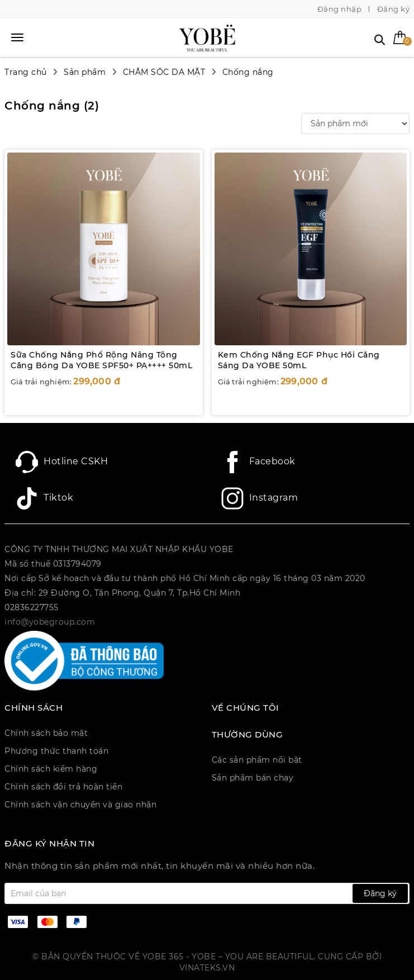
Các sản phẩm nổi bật (257, 760)
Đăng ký (394, 9)
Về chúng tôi (246, 708)
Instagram (260, 498)
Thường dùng (248, 735)
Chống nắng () (52, 106)
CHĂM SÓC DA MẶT (164, 72)
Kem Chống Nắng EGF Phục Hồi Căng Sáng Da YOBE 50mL (299, 360)
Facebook (258, 462)
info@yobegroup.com (50, 622)
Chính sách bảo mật (46, 733)
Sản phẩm (85, 72)
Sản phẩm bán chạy (253, 778)
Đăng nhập (340, 9)
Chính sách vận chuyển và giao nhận (80, 805)
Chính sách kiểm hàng (51, 769)
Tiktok (44, 498)
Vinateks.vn (207, 968)
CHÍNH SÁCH (34, 708)
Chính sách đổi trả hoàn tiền (63, 787)
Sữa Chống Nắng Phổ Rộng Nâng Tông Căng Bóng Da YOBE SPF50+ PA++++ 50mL (101, 360)
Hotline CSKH (62, 462)
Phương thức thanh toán (56, 751)
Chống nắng (248, 72)
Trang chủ (26, 72)
